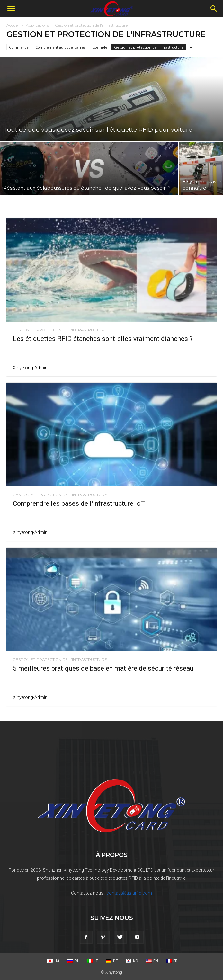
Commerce (19, 47)
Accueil (13, 25)
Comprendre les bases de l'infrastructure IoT (79, 503)
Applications (37, 25)
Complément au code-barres (60, 47)
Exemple (100, 47)
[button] (11, 9)
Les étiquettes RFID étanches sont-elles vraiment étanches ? (103, 339)
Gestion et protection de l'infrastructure (149, 47)
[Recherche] (214, 9)
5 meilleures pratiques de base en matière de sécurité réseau (103, 668)
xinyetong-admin (30, 368)
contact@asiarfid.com (129, 893)
